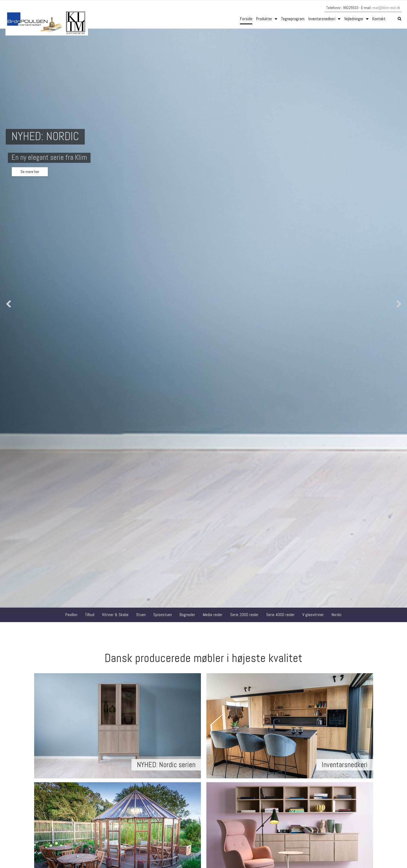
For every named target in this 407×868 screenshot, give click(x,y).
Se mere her (30, 172)
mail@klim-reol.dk (386, 8)
